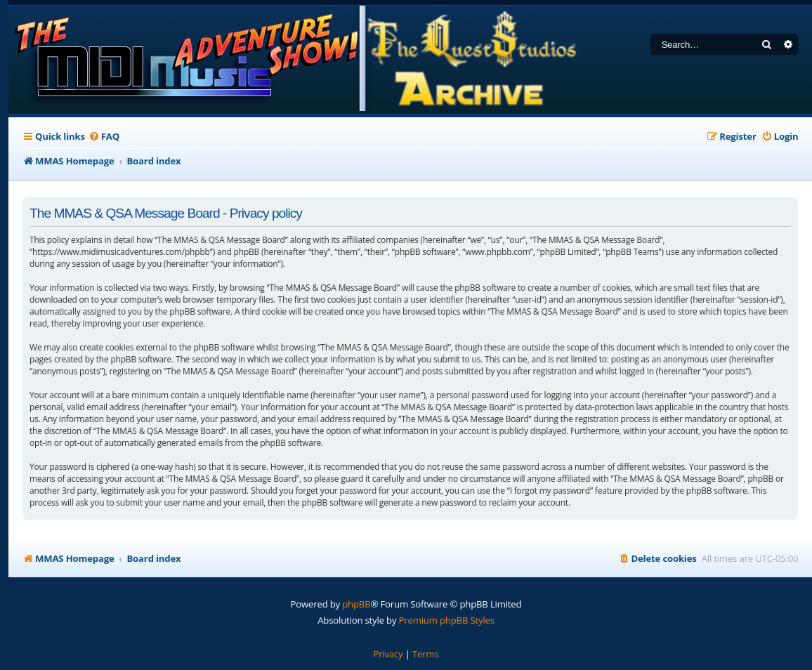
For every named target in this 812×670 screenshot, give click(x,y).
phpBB (356, 604)
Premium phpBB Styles (447, 620)
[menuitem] (104, 137)
